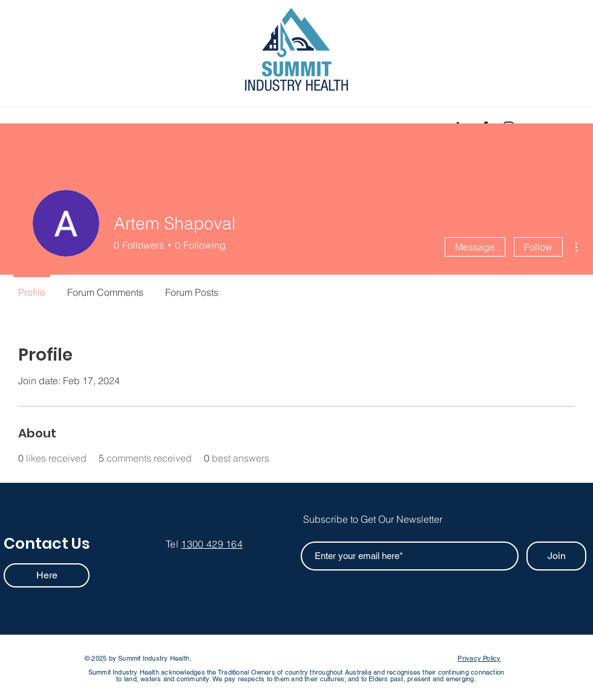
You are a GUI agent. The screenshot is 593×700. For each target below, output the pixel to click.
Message (475, 247)
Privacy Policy (479, 658)
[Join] (556, 556)
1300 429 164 (212, 544)
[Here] (47, 575)
